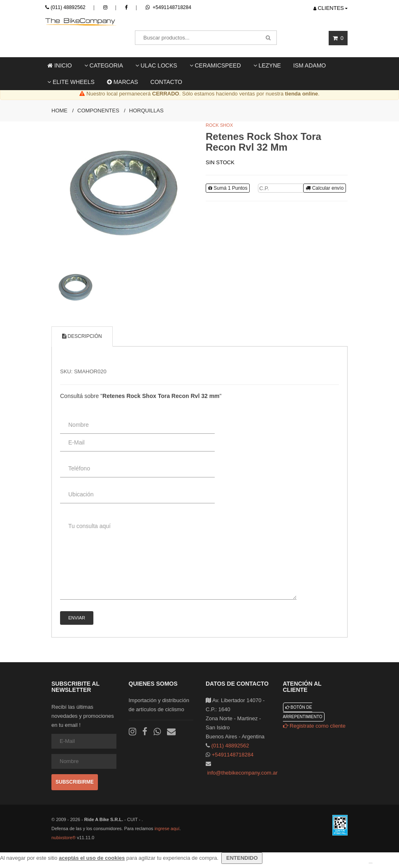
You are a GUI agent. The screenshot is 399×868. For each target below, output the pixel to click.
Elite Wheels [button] (71, 82)
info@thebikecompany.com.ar (242, 773)
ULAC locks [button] (156, 65)
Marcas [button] (123, 82)
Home (59, 111)
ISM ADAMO (310, 65)
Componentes (98, 111)
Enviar (77, 618)
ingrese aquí (167, 828)
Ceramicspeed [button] (215, 65)
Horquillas (146, 111)
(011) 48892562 (68, 7)
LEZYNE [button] (267, 65)
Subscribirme (75, 782)
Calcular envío (325, 188)
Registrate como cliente (314, 726)
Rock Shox (219, 125)
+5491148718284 (168, 7)
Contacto (166, 82)
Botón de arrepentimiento (303, 712)
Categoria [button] (104, 65)
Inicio (60, 65)
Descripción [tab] (82, 336)
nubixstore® (64, 838)
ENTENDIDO (242, 858)
